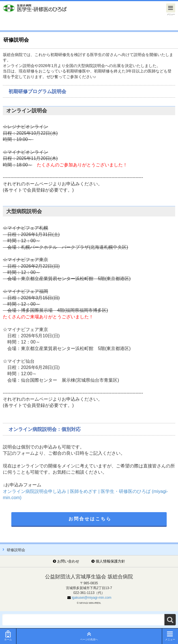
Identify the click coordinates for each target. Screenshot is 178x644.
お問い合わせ (68, 561)
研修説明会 (16, 550)
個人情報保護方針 (110, 561)
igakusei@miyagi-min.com (91, 598)
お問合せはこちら (90, 519)
